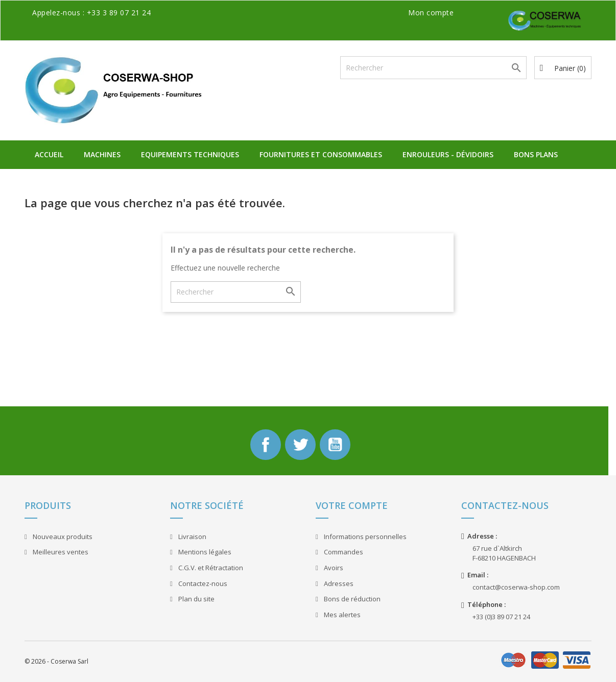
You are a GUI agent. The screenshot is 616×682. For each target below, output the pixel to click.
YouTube (335, 445)
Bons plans (536, 154)
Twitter (300, 445)
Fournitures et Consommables (321, 154)
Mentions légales (204, 552)
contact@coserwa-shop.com (516, 587)
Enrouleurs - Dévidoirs (448, 154)
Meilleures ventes (60, 552)
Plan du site (196, 599)
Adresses (338, 583)
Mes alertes (341, 615)
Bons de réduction (351, 599)
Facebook (266, 445)
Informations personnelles (364, 537)
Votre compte (352, 505)
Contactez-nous (202, 583)
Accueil (49, 154)
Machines (102, 154)
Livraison (192, 537)
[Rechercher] (433, 68)
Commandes (343, 552)
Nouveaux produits (62, 537)
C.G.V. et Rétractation (210, 568)
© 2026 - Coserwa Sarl (56, 661)
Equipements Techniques (190, 154)
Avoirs (333, 568)
